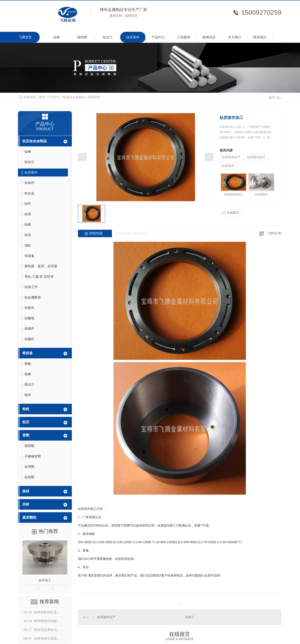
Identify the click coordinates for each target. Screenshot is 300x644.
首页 (42, 97)
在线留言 (231, 213)
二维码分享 (274, 233)
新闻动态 (209, 37)
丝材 (26, 504)
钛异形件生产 (231, 157)
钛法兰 (108, 37)
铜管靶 (82, 37)
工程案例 (184, 37)
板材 (26, 491)
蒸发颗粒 (29, 517)
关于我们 (235, 37)
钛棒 (57, 37)
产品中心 (158, 37)
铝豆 (26, 422)
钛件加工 (45, 580)
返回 (274, 97)
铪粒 (26, 409)
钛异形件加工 (256, 157)
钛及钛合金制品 (74, 97)
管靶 (26, 435)
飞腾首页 (25, 37)
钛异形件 (133, 37)
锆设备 (28, 353)
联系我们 (260, 37)
